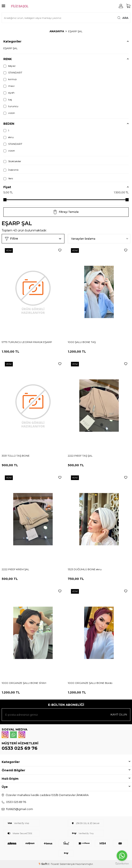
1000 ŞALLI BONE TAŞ (82, 342)
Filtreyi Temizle (66, 212)
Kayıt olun (119, 714)
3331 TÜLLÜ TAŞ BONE (16, 456)
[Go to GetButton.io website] (122, 864)
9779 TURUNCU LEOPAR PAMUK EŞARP (27, 342)
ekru (8, 137)
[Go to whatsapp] (122, 856)
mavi (9, 86)
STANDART (13, 73)
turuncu (11, 106)
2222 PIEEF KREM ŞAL (15, 569)
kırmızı (10, 79)
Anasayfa (57, 31)
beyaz (9, 66)
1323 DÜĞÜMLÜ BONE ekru (85, 569)
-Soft (43, 864)
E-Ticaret (54, 864)
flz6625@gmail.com (20, 809)
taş (8, 100)
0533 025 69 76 (20, 748)
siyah (9, 93)
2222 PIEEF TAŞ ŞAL (80, 456)
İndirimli (11, 170)
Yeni (8, 178)
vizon (9, 113)
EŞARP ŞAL (10, 48)
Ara (123, 18)
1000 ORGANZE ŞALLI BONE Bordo (90, 683)
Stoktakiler (12, 161)
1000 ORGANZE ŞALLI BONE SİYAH (24, 683)
